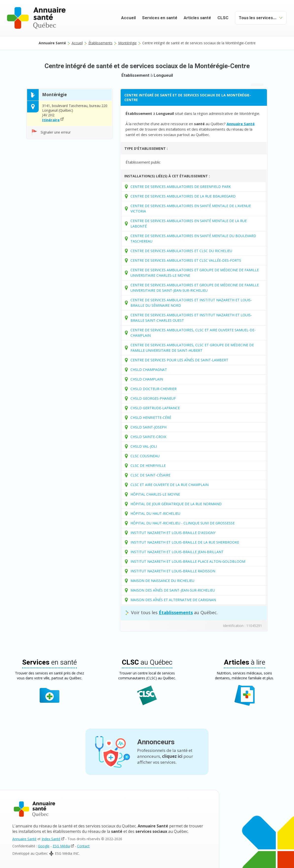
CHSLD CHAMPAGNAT (149, 370)
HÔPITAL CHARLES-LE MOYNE (155, 494)
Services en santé (160, 18)
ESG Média (61, 846)
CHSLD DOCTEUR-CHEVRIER (154, 389)
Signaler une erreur (56, 132)
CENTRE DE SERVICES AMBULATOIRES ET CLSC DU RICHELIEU (181, 251)
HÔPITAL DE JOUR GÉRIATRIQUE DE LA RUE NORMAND (176, 504)
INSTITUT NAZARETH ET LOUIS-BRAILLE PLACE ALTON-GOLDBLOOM (188, 561)
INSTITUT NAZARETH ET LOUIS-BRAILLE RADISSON (173, 571)
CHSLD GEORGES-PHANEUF (153, 398)
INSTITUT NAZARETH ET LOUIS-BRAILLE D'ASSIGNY (173, 533)
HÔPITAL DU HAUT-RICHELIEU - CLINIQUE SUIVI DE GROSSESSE (183, 523)
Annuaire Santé (24, 839)
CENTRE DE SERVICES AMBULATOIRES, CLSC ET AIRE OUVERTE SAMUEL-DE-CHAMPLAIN (193, 333)
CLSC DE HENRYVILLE (148, 465)
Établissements (100, 43)
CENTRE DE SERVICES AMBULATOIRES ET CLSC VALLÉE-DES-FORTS (186, 260)
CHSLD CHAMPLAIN (147, 379)
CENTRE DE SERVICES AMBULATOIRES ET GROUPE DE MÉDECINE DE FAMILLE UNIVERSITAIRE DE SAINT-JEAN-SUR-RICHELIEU (195, 288)
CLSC (223, 18)
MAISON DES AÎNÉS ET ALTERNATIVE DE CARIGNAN (173, 600)
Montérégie (127, 43)
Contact (83, 846)
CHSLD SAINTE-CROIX (148, 437)
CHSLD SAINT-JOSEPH (148, 427)
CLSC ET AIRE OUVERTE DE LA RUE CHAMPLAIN (170, 485)
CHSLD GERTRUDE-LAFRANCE (155, 408)
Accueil (128, 18)
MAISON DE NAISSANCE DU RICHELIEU (162, 581)
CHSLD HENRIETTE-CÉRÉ (151, 418)
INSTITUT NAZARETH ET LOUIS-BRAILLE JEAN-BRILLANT (177, 552)
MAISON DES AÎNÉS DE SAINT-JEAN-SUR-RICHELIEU (173, 590)
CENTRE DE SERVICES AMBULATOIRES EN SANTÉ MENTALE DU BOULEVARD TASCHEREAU (193, 238)
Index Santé (51, 839)
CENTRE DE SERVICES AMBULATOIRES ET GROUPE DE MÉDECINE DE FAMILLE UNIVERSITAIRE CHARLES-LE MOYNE (195, 273)
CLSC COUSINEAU (145, 456)
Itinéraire (51, 120)
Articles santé (197, 18)
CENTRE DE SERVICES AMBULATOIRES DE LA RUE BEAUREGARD (183, 196)
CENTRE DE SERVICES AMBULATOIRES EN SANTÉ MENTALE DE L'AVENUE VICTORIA (191, 208)
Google (44, 846)
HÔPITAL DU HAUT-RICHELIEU (155, 513)
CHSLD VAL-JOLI (144, 446)
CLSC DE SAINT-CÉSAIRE (150, 475)
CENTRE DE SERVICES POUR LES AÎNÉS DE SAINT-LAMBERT (179, 360)
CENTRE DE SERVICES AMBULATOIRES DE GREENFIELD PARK (181, 187)
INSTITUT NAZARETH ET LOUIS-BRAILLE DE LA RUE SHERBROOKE (185, 542)
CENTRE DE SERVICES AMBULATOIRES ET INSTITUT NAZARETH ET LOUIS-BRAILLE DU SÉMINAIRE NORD (191, 303)
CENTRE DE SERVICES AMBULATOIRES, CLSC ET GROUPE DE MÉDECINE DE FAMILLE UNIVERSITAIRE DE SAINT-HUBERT (192, 348)
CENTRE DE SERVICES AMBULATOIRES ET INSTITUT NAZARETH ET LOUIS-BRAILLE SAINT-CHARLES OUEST (191, 318)
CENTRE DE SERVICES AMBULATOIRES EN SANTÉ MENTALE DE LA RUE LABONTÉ (189, 223)
